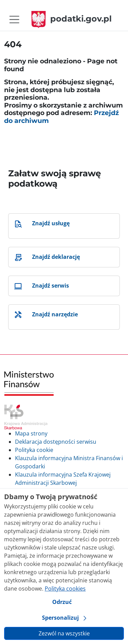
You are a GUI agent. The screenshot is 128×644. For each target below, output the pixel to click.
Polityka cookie (34, 450)
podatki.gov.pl (72, 19)
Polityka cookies (65, 589)
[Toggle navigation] (14, 20)
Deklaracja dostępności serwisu (56, 442)
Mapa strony (31, 433)
